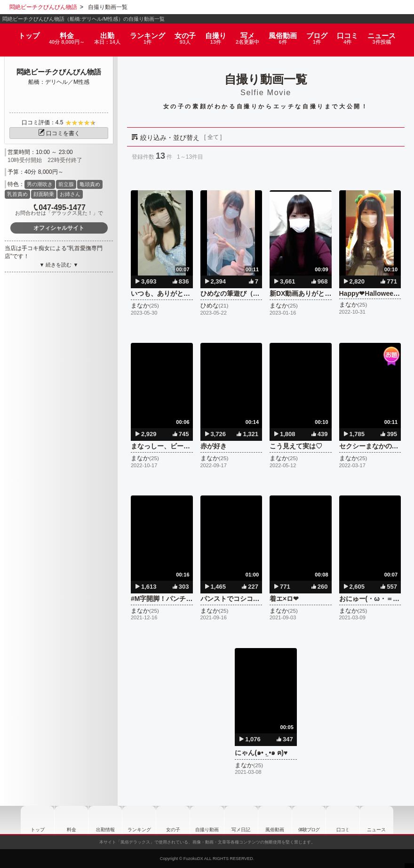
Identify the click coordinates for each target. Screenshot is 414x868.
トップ (24, 31)
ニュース (387, 34)
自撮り (217, 34)
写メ (251, 34)
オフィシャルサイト (59, 228)
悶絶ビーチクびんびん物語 (59, 72)
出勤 (107, 34)
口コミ (353, 34)
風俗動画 (288, 34)
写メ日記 (242, 820)
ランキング (149, 34)
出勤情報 (101, 820)
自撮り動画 (207, 820)
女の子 (186, 34)
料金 (64, 34)
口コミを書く (59, 133)
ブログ (322, 34)
